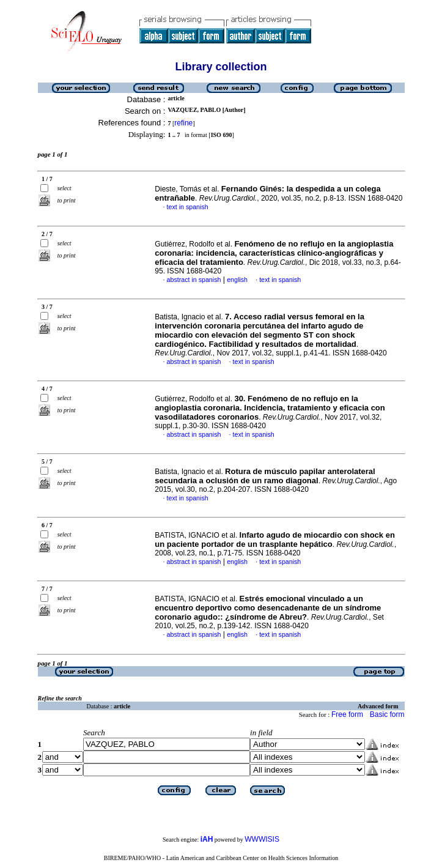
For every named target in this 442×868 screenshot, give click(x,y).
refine (183, 123)
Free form (347, 714)
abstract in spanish (194, 280)
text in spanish (188, 207)
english (237, 280)
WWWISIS (262, 839)
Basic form (387, 714)
